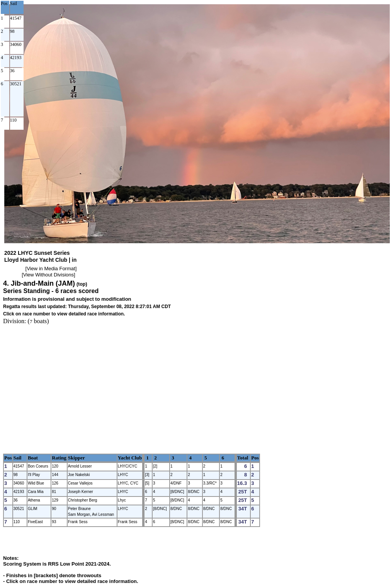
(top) (82, 284)
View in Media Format (51, 269)
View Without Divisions (48, 275)
